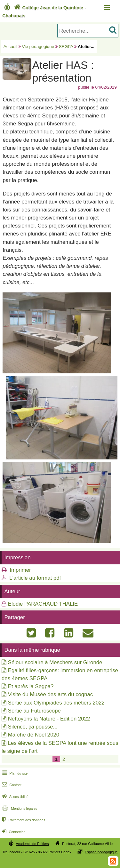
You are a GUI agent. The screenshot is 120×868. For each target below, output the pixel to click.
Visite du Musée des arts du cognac (51, 694)
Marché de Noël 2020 (34, 735)
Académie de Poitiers (32, 844)
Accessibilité (15, 797)
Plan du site (14, 773)
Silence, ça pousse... (33, 727)
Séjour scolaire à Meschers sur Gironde (55, 662)
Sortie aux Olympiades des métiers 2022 (56, 703)
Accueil (10, 47)
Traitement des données (23, 820)
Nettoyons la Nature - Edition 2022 (49, 719)
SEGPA (66, 47)
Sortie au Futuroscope (34, 711)
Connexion (13, 832)
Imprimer (20, 570)
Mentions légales (19, 808)
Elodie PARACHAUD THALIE (43, 604)
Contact (11, 785)
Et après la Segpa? (31, 686)
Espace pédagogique (101, 852)
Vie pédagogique (38, 47)
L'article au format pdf (35, 578)
